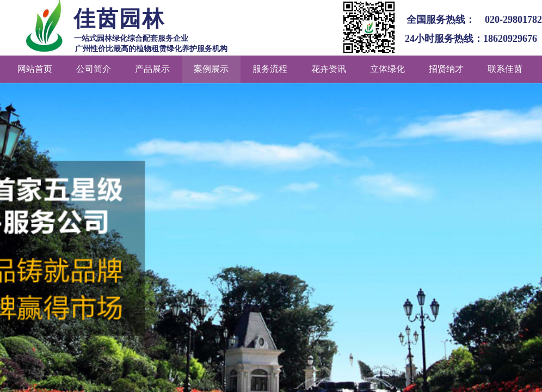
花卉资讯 (329, 69)
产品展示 (152, 69)
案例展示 (211, 69)
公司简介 (94, 69)
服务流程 (270, 69)
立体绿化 (387, 69)
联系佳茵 (505, 69)
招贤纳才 (446, 69)
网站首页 (35, 69)
